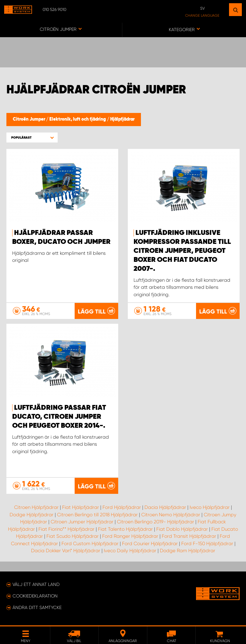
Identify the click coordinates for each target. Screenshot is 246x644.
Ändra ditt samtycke (37, 607)
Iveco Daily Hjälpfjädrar (130, 551)
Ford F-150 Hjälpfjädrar (207, 544)
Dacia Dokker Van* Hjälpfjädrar (66, 551)
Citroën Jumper (29, 119)
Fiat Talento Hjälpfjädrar (125, 529)
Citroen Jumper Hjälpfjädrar (82, 522)
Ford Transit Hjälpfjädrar (189, 536)
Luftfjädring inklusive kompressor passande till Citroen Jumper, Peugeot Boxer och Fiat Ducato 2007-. (182, 251)
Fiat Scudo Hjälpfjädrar (73, 536)
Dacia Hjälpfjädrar (165, 507)
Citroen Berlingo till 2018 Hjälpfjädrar (97, 515)
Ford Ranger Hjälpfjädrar (130, 536)
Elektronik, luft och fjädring (78, 119)
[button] (32, 137)
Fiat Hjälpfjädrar (81, 507)
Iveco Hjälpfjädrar (210, 507)
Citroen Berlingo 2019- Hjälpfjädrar (156, 522)
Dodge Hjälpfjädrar (32, 515)
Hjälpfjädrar (122, 119)
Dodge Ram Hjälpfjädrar (188, 551)
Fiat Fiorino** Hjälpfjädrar (66, 529)
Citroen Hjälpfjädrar (36, 507)
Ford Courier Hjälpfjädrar (150, 544)
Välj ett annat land (36, 584)
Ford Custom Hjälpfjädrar (90, 544)
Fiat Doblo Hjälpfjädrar (182, 529)
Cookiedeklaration (35, 596)
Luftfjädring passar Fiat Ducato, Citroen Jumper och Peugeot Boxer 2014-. (59, 417)
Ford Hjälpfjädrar (122, 507)
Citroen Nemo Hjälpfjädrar (171, 515)
